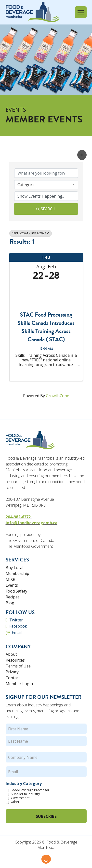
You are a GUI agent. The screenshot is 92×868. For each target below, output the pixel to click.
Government (20, 798)
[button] (81, 12)
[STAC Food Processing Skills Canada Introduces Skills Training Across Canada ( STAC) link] (46, 294)
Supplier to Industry (25, 794)
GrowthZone (58, 396)
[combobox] (46, 185)
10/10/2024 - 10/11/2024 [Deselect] (31, 233)
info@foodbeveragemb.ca (32, 523)
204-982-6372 (19, 517)
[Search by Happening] (46, 196)
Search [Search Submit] (46, 209)
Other (15, 802)
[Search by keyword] (46, 173)
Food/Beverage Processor (30, 790)
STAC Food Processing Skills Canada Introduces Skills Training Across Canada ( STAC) (46, 327)
